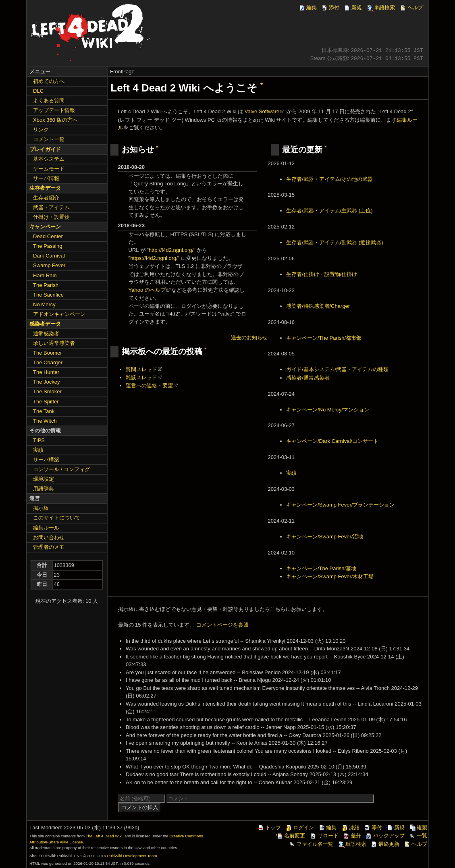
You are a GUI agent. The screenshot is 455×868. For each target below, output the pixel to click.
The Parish (46, 285)
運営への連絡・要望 (149, 385)
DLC (38, 91)
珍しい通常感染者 (54, 343)
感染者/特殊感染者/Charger (318, 306)
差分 (352, 836)
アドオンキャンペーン (59, 314)
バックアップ (385, 836)
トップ (269, 828)
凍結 (350, 828)
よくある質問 (49, 101)
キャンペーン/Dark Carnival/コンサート (332, 441)
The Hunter (46, 372)
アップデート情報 (54, 110)
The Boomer (48, 353)
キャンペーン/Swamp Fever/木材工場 (330, 576)
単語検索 (380, 7)
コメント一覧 (49, 139)
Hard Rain (45, 275)
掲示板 (41, 508)
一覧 (418, 836)
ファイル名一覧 (311, 844)
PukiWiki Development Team (132, 856)
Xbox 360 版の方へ (55, 120)
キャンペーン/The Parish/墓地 (321, 568)
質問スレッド (141, 369)
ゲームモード (49, 169)
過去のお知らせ (249, 337)
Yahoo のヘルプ (147, 290)
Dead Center (48, 236)
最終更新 (385, 844)
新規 (353, 7)
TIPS (39, 440)
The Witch (45, 421)
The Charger (48, 362)
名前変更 (291, 836)
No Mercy (44, 304)
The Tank (44, 411)
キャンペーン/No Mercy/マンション (328, 410)
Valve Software (262, 111)
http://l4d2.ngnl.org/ (171, 250)
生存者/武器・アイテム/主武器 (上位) (329, 211)
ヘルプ (411, 7)
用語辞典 (44, 489)
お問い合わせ (49, 537)
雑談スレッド (141, 377)
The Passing (48, 246)
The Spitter (46, 402)
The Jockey (46, 382)
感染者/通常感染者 (308, 378)
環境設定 (44, 479)
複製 (418, 828)
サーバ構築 (46, 460)
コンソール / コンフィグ (61, 469)
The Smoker (47, 391)
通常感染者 (46, 333)
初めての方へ (49, 81)
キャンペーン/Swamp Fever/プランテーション (340, 505)
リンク (41, 130)
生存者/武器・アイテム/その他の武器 (329, 179)
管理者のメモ (49, 547)
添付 (330, 7)
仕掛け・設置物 (51, 217)
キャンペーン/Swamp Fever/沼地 (325, 537)
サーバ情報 (46, 178)
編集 (307, 7)
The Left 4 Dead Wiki (104, 836)
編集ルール (46, 528)
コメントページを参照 (222, 625)
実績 (291, 473)
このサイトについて (57, 518)
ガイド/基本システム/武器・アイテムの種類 (337, 369)
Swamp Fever (49, 265)
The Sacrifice (48, 295)
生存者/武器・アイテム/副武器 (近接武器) (335, 242)
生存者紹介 (46, 198)
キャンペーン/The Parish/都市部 (324, 338)
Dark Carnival (49, 256)
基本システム (49, 159)
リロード (324, 836)
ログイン (299, 828)
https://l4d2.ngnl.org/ (154, 258)
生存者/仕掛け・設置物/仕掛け (322, 274)
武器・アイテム (51, 207)
